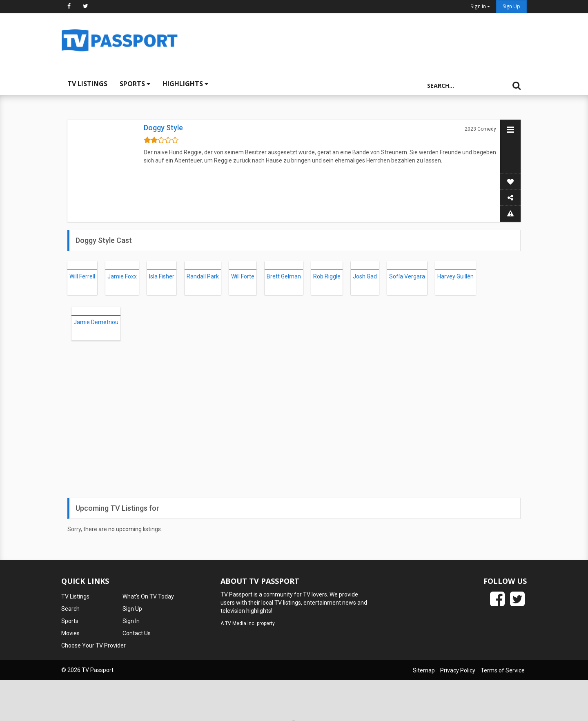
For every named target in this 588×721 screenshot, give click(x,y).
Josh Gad (365, 276)
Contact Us (137, 633)
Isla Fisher (162, 276)
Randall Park (203, 276)
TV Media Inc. (240, 623)
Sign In (131, 621)
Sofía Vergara (407, 276)
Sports (135, 84)
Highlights (185, 84)
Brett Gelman (284, 276)
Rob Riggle (327, 276)
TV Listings (87, 84)
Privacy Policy (458, 670)
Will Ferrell (82, 276)
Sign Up (511, 6)
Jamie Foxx (122, 276)
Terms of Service (503, 670)
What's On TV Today (148, 596)
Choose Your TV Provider (94, 645)
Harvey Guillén (455, 276)
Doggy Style (163, 128)
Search (70, 609)
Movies (70, 633)
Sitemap (424, 670)
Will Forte (243, 276)
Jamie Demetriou (96, 322)
